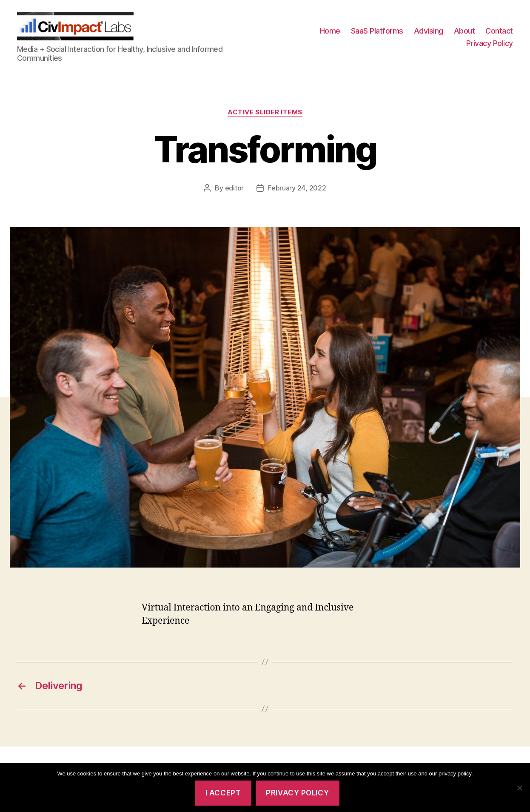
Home (330, 35)
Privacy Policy (490, 48)
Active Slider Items (265, 122)
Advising (429, 35)
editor (234, 198)
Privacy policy (297, 793)
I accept (223, 793)
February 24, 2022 (297, 198)
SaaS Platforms (377, 35)
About (464, 35)
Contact (499, 35)
